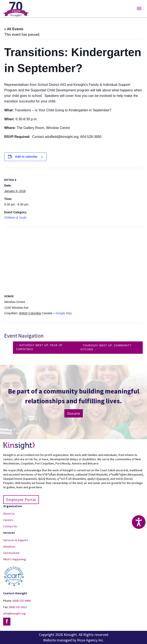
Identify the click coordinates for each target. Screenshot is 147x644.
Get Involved (11, 553)
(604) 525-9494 (22, 601)
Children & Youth (15, 218)
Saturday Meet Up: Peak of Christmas (39, 347)
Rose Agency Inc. (90, 640)
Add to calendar (26, 157)
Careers (8, 520)
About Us (9, 514)
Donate (74, 413)
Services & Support (16, 540)
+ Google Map (62, 313)
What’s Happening (15, 559)
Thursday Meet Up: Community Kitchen (106, 347)
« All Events (14, 29)
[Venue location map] (73, 258)
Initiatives (9, 546)
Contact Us (10, 526)
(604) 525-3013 (18, 607)
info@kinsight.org (14, 613)
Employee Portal (21, 500)
